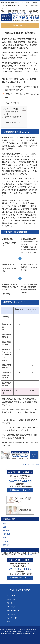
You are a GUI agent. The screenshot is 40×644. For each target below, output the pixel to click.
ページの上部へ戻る (31, 465)
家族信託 (6, 545)
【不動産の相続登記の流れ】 (12, 118)
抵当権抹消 (7, 534)
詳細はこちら (29, 555)
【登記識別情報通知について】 (12, 113)
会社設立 (6, 541)
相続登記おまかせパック (12, 124)
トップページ (11, 596)
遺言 (5, 527)
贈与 (5, 538)
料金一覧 (10, 603)
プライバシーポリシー (13, 618)
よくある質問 (11, 607)
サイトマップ (11, 622)
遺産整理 (6, 531)
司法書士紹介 (11, 599)
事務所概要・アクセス (13, 611)
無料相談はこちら (20, 25)
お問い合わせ (11, 614)
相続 (5, 523)
